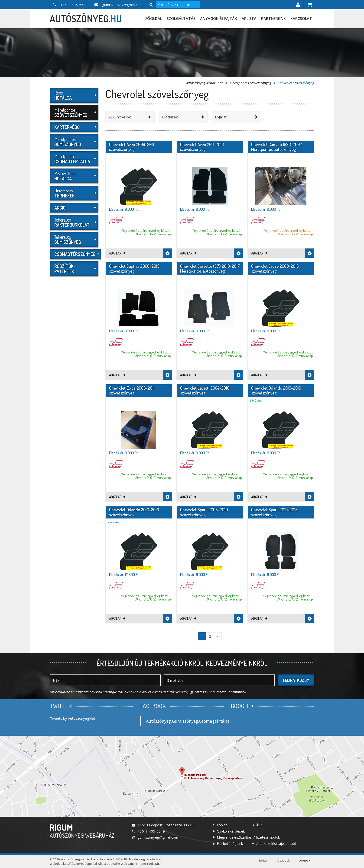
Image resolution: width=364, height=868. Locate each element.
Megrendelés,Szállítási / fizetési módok (248, 837)
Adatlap (117, 253)
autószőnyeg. (86, 19)
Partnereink (273, 19)
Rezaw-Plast (73, 176)
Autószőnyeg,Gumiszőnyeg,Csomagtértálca (188, 721)
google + (304, 860)
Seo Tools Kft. (150, 864)
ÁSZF (260, 825)
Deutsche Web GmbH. (122, 864)
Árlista (249, 19)
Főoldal (154, 19)
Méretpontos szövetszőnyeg (250, 83)
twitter (263, 860)
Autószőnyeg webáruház (205, 83)
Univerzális (73, 193)
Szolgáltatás (181, 19)
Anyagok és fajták (219, 19)
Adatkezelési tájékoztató (276, 843)
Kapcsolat (301, 19)
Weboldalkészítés (62, 864)
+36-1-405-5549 (148, 831)
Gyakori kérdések (230, 831)
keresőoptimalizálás (91, 864)
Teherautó (73, 222)
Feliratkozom (296, 680)
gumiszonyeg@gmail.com (155, 837)
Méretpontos (73, 112)
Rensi (73, 95)
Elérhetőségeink (229, 843)
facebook (283, 860)
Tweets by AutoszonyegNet (72, 718)
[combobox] (130, 117)
